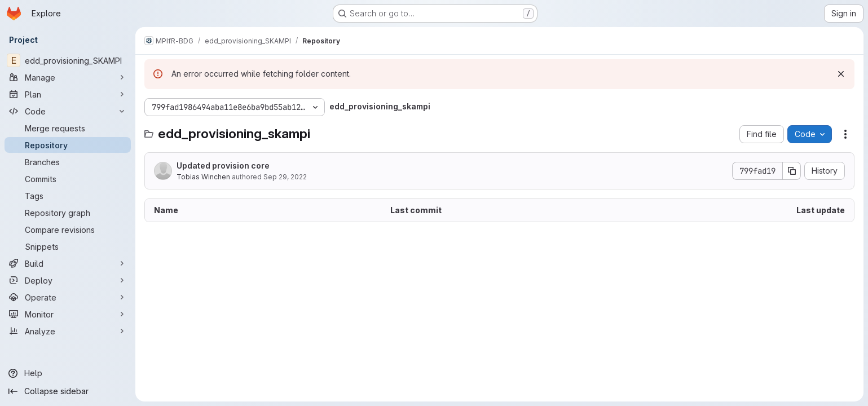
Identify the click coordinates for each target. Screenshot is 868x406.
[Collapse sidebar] (68, 391)
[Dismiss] (841, 74)
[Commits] (68, 179)
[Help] (68, 373)
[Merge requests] (68, 128)
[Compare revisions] (68, 230)
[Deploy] (68, 280)
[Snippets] (68, 246)
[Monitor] (68, 314)
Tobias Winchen (203, 177)
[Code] (68, 111)
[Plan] (68, 94)
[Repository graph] (68, 213)
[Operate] (68, 297)
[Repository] (68, 145)
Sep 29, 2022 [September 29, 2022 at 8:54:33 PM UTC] (285, 177)
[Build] (68, 263)
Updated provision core (223, 166)
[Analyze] (68, 331)
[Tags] (68, 196)
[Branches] (68, 162)
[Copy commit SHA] (792, 171)
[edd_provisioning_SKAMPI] (68, 60)
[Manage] (68, 77)
